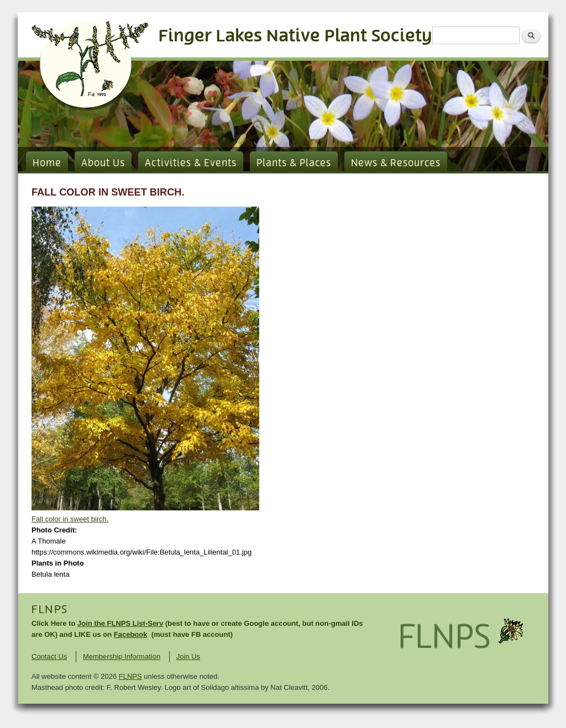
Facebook (131, 634)
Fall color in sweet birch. (70, 519)
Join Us (188, 656)
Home (47, 163)
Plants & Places (294, 163)
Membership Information (122, 656)
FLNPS (50, 610)
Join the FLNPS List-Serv (120, 623)
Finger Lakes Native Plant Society (295, 36)
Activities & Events (191, 163)
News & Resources (396, 163)
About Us (103, 163)
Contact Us (49, 656)
